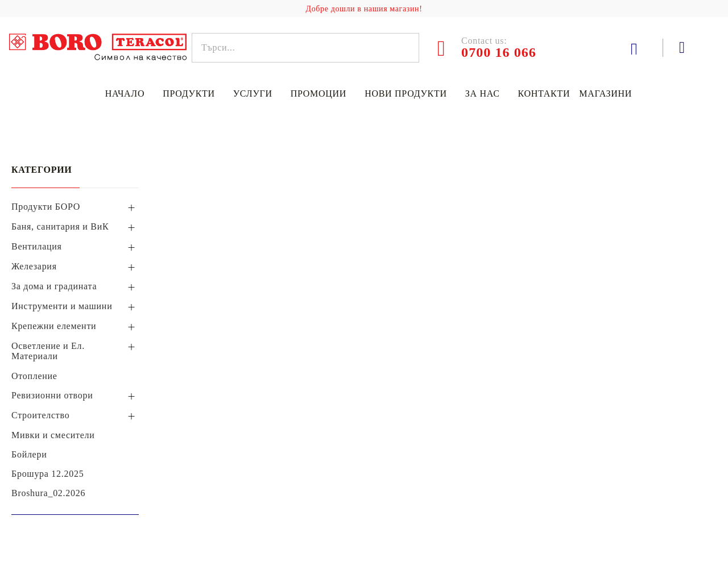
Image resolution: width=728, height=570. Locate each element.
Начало (125, 93)
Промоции (318, 93)
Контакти (544, 93)
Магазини (605, 93)
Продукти (189, 93)
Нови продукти (406, 93)
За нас (483, 93)
